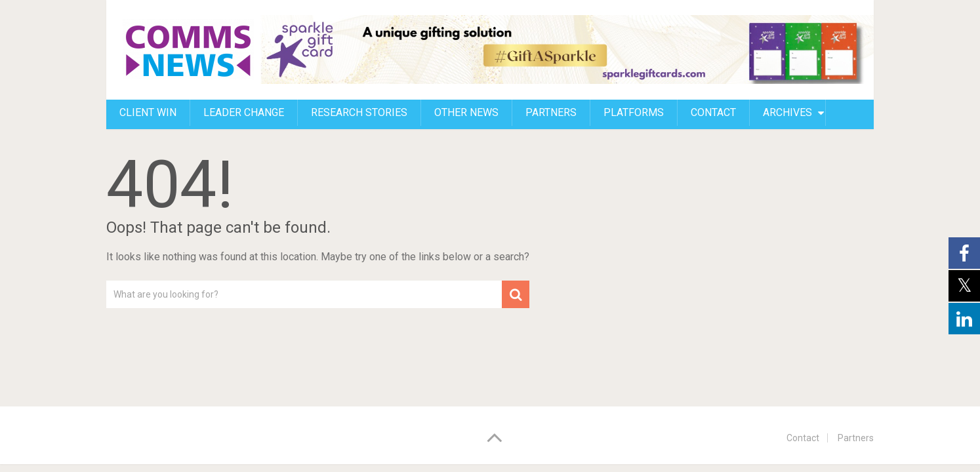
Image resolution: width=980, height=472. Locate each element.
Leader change (244, 112)
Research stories (359, 112)
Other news (466, 112)
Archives (787, 112)
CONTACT (713, 112)
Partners (551, 112)
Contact (803, 438)
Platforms (634, 112)
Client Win (148, 112)
